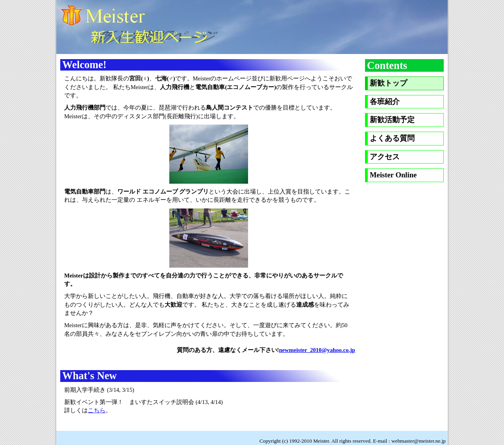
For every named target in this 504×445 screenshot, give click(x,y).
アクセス (385, 157)
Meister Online (393, 175)
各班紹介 (385, 101)
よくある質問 (392, 138)
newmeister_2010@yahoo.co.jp (317, 350)
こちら (97, 410)
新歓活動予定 (392, 120)
